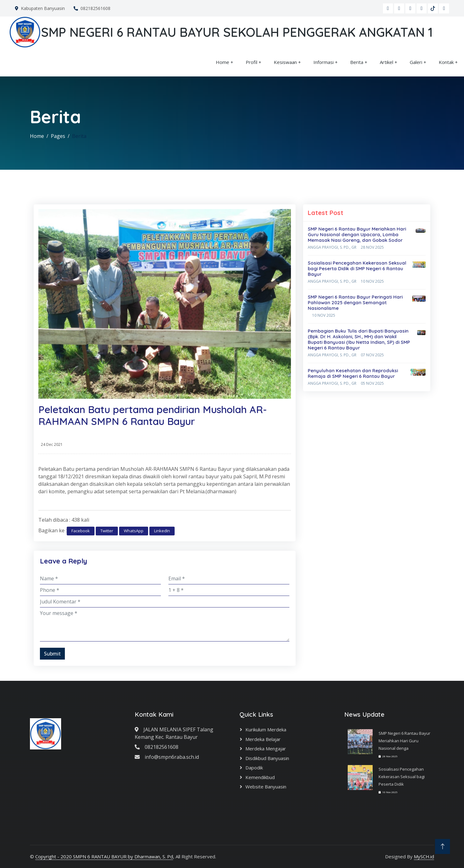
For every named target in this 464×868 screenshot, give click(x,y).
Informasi (324, 62)
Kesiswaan (285, 62)
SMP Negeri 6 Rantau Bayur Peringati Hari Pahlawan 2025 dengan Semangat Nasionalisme (355, 302)
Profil (251, 62)
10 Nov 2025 (372, 281)
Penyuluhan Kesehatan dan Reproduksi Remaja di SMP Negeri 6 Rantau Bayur (353, 373)
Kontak (446, 62)
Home (222, 62)
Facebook (81, 531)
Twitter (107, 531)
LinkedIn (162, 531)
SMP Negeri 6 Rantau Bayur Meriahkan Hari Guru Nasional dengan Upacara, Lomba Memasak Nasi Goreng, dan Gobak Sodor (357, 234)
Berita (357, 62)
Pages (58, 136)
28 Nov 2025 (372, 247)
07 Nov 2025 (372, 355)
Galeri (416, 62)
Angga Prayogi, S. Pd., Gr (332, 247)
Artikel (387, 62)
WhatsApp (134, 531)
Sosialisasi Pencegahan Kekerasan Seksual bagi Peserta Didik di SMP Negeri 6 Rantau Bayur (357, 268)
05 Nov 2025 (372, 383)
